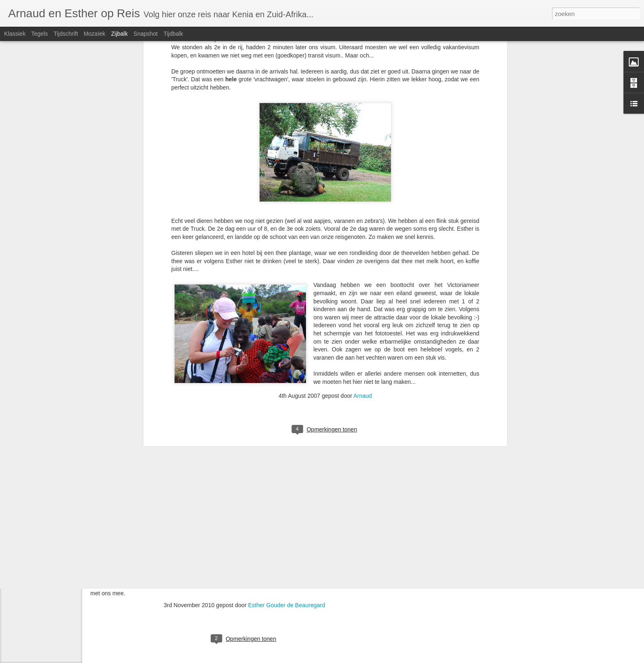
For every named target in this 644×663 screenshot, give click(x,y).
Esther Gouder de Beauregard (287, 605)
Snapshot (146, 34)
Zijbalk (119, 34)
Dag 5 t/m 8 (33, 438)
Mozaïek (95, 34)
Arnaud (363, 237)
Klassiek (15, 34)
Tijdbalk (173, 34)
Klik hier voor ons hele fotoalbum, (328, 585)
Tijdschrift (66, 34)
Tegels (39, 34)
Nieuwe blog (34, 475)
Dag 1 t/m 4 (33, 457)
